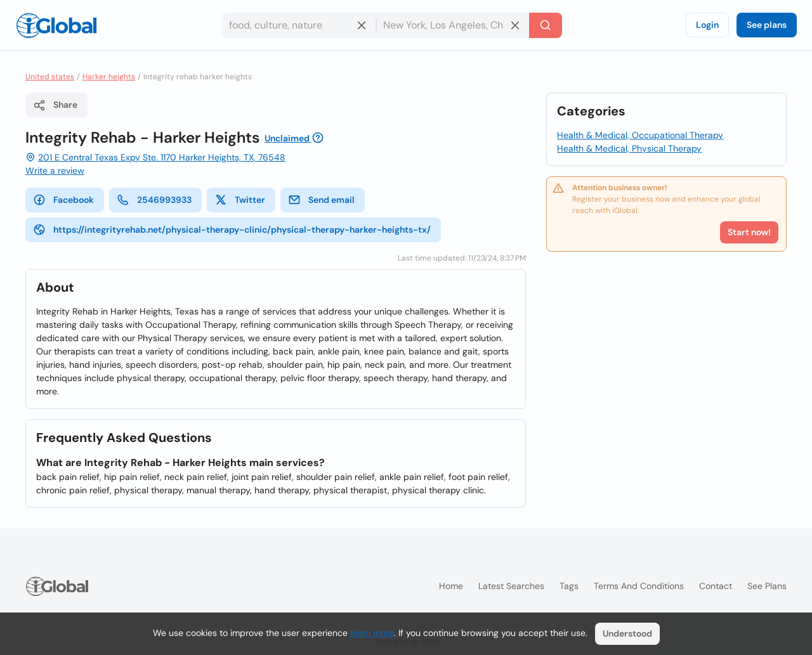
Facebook (63, 200)
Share (55, 105)
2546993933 (154, 200)
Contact (716, 586)
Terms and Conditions (639, 586)
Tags (569, 586)
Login (707, 25)
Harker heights (109, 77)
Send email (321, 200)
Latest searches (511, 586)
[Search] (546, 25)
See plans (767, 25)
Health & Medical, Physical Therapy (629, 148)
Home (451, 586)
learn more (372, 633)
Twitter (240, 200)
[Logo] (56, 25)
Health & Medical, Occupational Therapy (640, 135)
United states (50, 77)
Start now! (749, 232)
